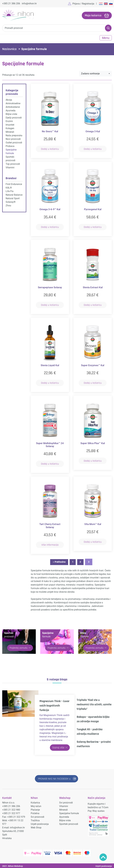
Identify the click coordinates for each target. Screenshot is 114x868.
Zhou (8, 205)
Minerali (10, 132)
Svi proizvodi (37, 816)
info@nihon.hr (29, 3)
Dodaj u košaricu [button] (50, 149)
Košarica (35, 802)
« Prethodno (58, 562)
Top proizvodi (13, 164)
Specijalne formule (69, 812)
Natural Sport (13, 198)
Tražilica (35, 820)
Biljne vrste (11, 114)
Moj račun (36, 805)
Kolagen (10, 128)
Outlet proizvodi (14, 142)
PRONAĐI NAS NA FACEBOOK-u (54, 778)
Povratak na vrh (103, 857)
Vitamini (10, 167)
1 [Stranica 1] (73, 562)
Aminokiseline (13, 103)
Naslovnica (9, 49)
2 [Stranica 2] (81, 562)
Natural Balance (14, 195)
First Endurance (14, 184)
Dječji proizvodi (14, 117)
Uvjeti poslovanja (40, 823)
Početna (35, 812)
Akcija (9, 100)
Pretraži (108, 28)
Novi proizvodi (13, 139)
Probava (10, 146)
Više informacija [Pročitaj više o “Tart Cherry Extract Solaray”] (50, 545)
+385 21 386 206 (11, 3)
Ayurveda (11, 110)
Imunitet (10, 124)
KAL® (9, 187)
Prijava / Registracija (83, 4)
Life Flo (10, 191)
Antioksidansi (13, 107)
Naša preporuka (14, 135)
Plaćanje (35, 809)
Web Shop (36, 827)
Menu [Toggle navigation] (106, 38)
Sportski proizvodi (69, 823)
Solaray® (11, 202)
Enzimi (9, 121)
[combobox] (95, 73)
